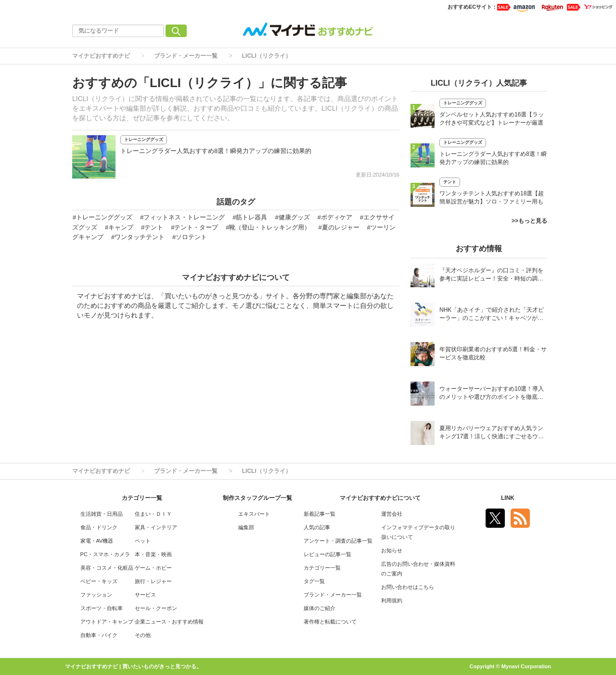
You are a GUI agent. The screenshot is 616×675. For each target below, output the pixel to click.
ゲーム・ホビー (153, 568)
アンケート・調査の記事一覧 (338, 541)
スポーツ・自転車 (102, 608)
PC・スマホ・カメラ (105, 554)
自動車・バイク (99, 635)
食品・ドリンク (99, 527)
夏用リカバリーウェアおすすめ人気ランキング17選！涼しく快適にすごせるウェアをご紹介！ (492, 433)
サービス (145, 595)
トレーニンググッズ (144, 140)
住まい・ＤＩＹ (153, 514)
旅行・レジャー (153, 581)
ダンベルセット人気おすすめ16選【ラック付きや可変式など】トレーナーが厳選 (492, 119)
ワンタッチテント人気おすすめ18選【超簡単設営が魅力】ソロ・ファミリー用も (492, 197)
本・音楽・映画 (153, 554)
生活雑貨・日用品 (102, 514)
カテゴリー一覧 (322, 568)
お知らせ (392, 550)
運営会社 (392, 514)
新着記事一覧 (320, 514)
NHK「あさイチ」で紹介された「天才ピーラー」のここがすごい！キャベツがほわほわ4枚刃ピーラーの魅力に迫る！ (492, 315)
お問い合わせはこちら (408, 587)
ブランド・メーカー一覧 (186, 56)
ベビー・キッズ (99, 581)
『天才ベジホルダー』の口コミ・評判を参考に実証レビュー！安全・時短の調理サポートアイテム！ (491, 275)
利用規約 (392, 600)
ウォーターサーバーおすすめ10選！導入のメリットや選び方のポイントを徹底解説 (492, 394)
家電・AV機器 (97, 541)
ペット (143, 541)
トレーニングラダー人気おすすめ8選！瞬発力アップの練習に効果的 (216, 151)
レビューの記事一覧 (327, 554)
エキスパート (254, 514)
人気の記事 (317, 527)
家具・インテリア (156, 527)
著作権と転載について (330, 622)
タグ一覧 (314, 581)
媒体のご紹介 (320, 608)
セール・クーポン (156, 608)
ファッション (96, 595)
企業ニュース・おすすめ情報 (169, 622)
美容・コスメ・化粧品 (107, 568)
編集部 (246, 527)
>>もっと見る (529, 221)
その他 (143, 635)
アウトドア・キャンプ (107, 622)
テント (450, 182)
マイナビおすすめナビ (101, 56)
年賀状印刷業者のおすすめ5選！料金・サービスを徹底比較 (493, 353)
